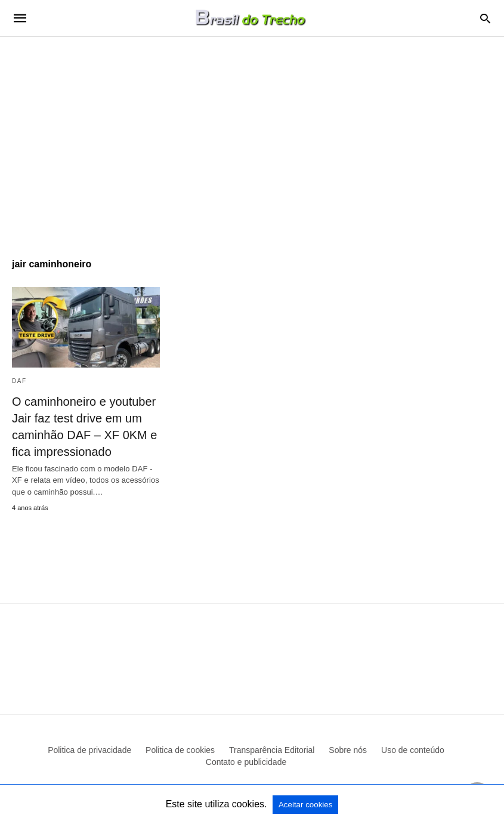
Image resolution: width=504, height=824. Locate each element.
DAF (19, 381)
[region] (252, 138)
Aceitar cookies (305, 805)
